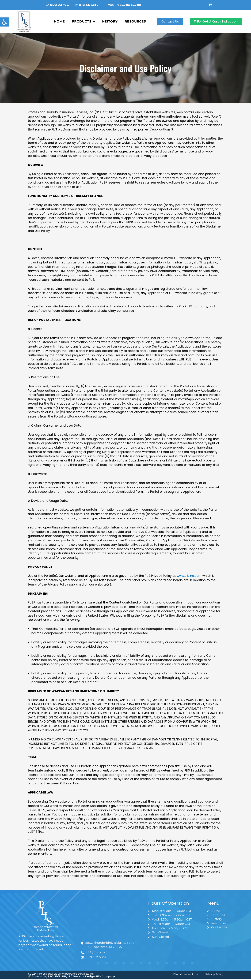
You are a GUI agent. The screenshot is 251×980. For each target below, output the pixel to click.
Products (83, 21)
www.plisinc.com (189, 576)
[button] (5, 22)
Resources (135, 21)
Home (59, 21)
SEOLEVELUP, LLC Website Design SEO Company (81, 977)
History (110, 21)
